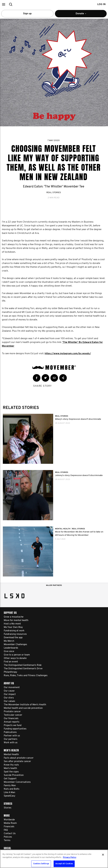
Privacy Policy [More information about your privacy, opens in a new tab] (70, 857)
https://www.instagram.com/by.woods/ (68, 354)
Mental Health (63, 529)
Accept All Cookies (64, 864)
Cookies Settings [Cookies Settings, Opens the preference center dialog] (41, 864)
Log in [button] (101, 4)
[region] (54, 859)
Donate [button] (84, 15)
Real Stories (54, 193)
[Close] (103, 855)
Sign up (27, 14)
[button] (4, 4)
